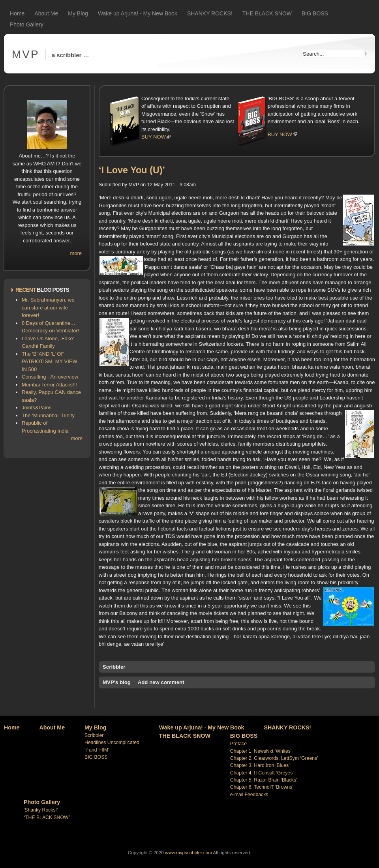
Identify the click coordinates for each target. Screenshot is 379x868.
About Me (46, 13)
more (76, 253)
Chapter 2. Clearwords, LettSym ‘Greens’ (274, 758)
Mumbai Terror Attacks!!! (49, 385)
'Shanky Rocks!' (41, 810)
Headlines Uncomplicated (112, 742)
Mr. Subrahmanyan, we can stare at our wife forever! (48, 307)
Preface (238, 744)
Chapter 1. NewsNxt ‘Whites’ (261, 751)
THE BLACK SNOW (267, 13)
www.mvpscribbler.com (189, 852)
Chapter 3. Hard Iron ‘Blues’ (260, 765)
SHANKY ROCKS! (210, 13)
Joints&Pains (37, 408)
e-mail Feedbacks (249, 795)
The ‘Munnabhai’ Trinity (48, 415)
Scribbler (114, 667)
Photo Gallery (27, 24)
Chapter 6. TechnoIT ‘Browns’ (262, 787)
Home (17, 13)
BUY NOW (154, 137)
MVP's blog (117, 682)
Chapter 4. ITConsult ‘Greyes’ (262, 773)
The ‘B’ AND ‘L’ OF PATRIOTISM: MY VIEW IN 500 (50, 362)
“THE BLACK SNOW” (47, 817)
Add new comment (161, 682)
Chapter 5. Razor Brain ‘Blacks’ (264, 780)
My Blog (78, 13)
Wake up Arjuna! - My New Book (138, 13)
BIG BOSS (315, 13)
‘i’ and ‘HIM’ (97, 750)
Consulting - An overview (50, 377)
